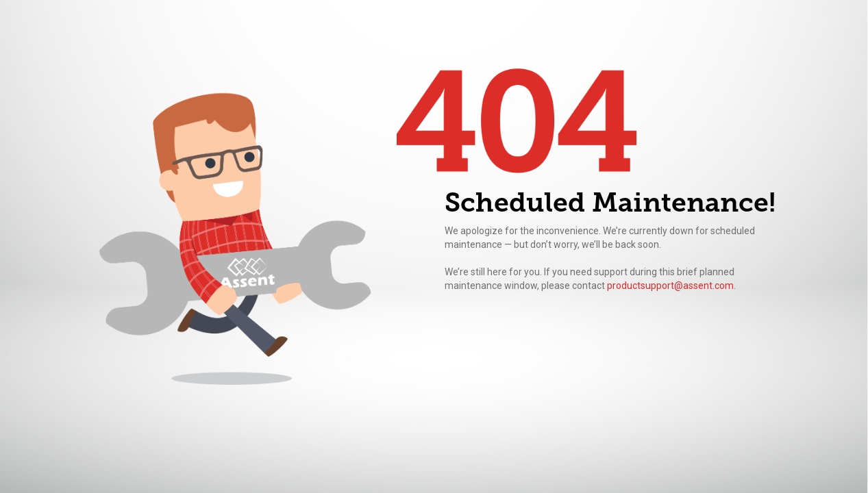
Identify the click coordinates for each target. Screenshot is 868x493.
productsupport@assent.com (670, 286)
